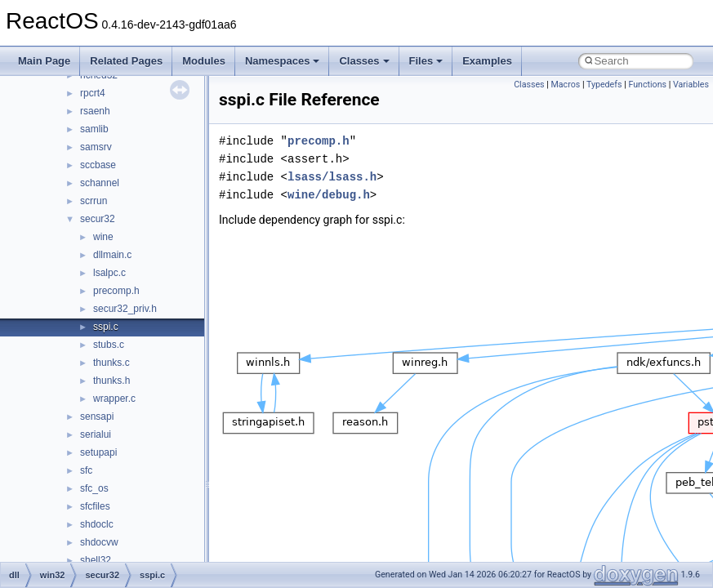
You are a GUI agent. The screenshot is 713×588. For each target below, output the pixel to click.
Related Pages (126, 61)
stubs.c (109, 345)
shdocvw (99, 542)
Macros (566, 85)
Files (426, 61)
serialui (96, 434)
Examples (487, 61)
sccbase (98, 165)
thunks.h (111, 381)
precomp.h (116, 291)
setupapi (98, 452)
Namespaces (283, 61)
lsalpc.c (109, 273)
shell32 (96, 560)
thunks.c (111, 363)
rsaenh (95, 111)
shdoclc (97, 524)
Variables (691, 85)
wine (103, 237)
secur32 (98, 219)
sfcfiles (95, 506)
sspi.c (106, 327)
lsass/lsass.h (332, 177)
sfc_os (94, 488)
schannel (100, 183)
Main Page (44, 61)
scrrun (94, 201)
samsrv (96, 147)
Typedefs (604, 85)
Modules (204, 61)
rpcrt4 (93, 93)
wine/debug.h (329, 195)
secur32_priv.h (125, 309)
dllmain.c (112, 255)
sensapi (97, 416)
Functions (647, 85)
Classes (364, 61)
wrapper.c (114, 399)
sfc (86, 470)
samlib (94, 129)
